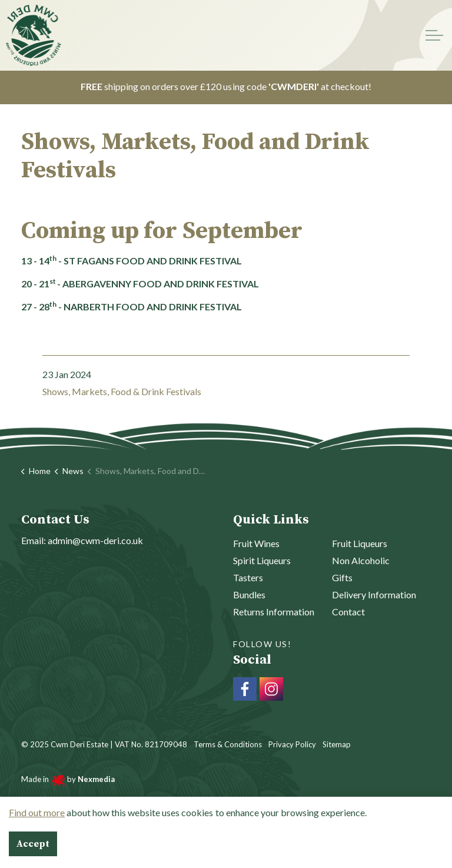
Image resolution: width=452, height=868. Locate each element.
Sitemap (337, 744)
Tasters (248, 577)
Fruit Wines (256, 543)
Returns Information (274, 612)
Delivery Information (374, 594)
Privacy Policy (292, 744)
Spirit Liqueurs (262, 560)
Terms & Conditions (228, 744)
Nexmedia (95, 779)
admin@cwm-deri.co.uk (95, 540)
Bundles (249, 594)
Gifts (342, 577)
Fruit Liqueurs (360, 543)
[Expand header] (434, 35)
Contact (348, 612)
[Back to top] (226, 828)
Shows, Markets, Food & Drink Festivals (122, 391)
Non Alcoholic (361, 560)
